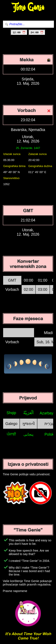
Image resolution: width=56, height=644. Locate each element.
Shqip (11, 413)
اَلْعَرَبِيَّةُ (28, 413)
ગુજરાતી (28, 424)
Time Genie (28, 8)
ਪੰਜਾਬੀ (11, 434)
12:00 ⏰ (19, 33)
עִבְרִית (49, 424)
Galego (11, 424)
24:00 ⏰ (37, 33)
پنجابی (28, 434)
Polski (50, 434)
